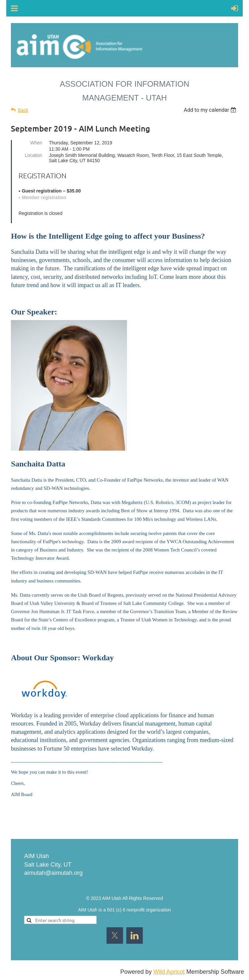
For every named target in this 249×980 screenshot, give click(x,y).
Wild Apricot (169, 972)
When (36, 143)
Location (33, 155)
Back (23, 110)
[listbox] (211, 110)
